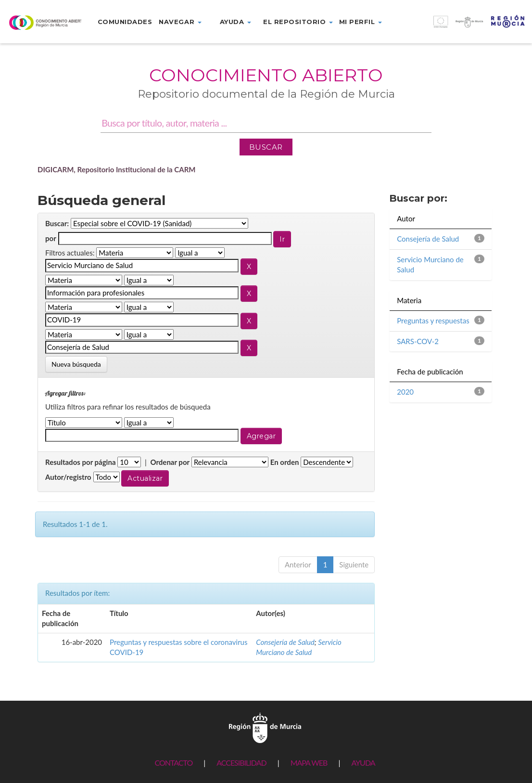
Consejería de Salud (285, 642)
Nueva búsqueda (76, 364)
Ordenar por (170, 462)
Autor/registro (68, 477)
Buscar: (57, 223)
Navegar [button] (180, 22)
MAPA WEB (309, 763)
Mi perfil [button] (361, 22)
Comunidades (125, 22)
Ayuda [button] (235, 22)
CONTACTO (173, 763)
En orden (285, 462)
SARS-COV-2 (418, 341)
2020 (405, 392)
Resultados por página (81, 462)
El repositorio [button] (298, 22)
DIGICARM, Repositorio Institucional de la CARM (117, 169)
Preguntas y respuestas (433, 321)
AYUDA (363, 763)
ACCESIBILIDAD (241, 763)
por (51, 238)
